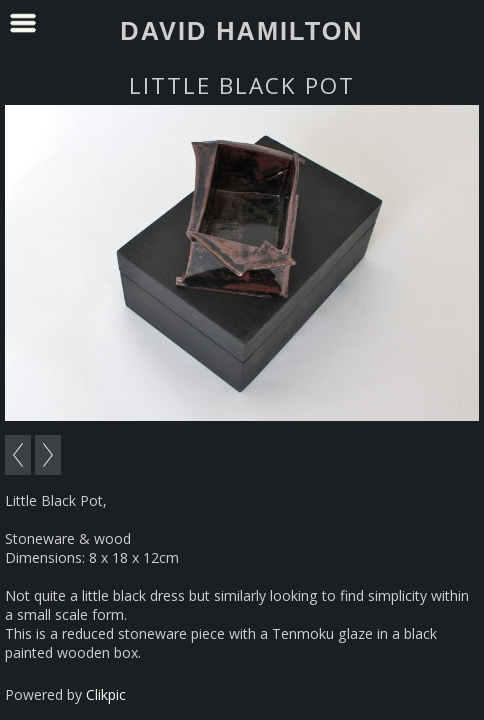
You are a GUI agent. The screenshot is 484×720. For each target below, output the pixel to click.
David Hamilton (241, 31)
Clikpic (106, 694)
